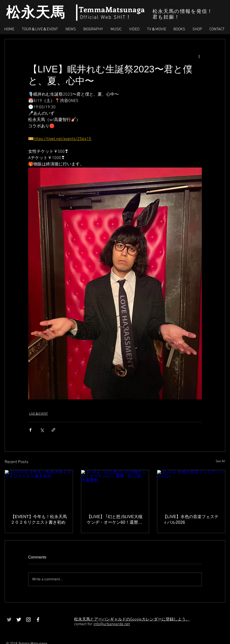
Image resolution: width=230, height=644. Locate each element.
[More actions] (199, 56)
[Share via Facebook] (30, 430)
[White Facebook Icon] (38, 620)
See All (220, 461)
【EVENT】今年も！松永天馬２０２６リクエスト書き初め (39, 519)
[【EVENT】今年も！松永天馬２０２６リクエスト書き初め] (39, 489)
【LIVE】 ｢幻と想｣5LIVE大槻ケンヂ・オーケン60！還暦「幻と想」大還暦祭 (115, 520)
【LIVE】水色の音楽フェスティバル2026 (191, 519)
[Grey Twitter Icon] (9, 620)
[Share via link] (53, 430)
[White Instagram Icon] (28, 620)
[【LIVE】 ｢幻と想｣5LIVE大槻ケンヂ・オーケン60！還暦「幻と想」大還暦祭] (115, 489)
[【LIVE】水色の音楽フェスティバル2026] (191, 489)
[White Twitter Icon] (19, 620)
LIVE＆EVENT (38, 414)
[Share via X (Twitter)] (42, 430)
